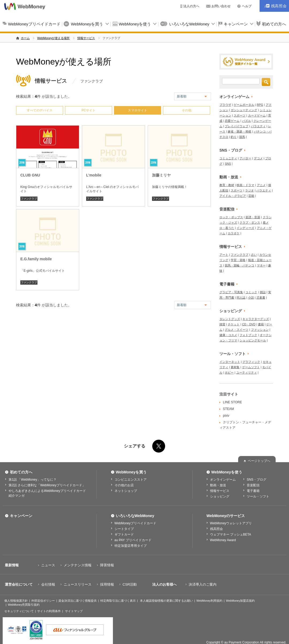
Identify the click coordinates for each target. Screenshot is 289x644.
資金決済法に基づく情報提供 (77, 601)
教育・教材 (227, 185)
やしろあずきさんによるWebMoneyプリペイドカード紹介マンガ (47, 493)
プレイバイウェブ (237, 126)
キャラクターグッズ (256, 319)
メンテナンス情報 (78, 565)
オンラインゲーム (234, 97)
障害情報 (107, 565)
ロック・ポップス (231, 217)
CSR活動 (130, 584)
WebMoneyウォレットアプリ (231, 523)
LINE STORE (232, 402)
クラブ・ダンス (250, 223)
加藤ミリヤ (161, 175)
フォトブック (248, 335)
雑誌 (263, 292)
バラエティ (258, 126)
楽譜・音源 (253, 217)
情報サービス (86, 38)
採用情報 (107, 584)
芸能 (251, 196)
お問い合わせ (221, 6)
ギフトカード (124, 534)
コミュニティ (228, 158)
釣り (234, 137)
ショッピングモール (253, 340)
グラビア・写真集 (231, 292)
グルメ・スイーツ (237, 330)
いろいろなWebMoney (189, 24)
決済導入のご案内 (203, 584)
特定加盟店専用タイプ (131, 546)
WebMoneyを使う (135, 24)
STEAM (228, 409)
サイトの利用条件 (49, 611)
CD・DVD (249, 324)
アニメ (261, 185)
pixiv (226, 416)
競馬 (242, 137)
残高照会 (216, 529)
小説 (251, 297)
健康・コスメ (228, 335)
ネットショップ (126, 491)
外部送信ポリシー (43, 601)
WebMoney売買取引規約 (24, 605)
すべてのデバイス (40, 110)
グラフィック (251, 362)
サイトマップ (74, 611)
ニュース (48, 565)
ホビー (229, 372)
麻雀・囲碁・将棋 (239, 131)
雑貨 (222, 324)
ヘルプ (247, 6)
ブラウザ (225, 105)
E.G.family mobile (36, 259)
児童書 (261, 297)
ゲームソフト (251, 367)
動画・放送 (229, 177)
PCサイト (89, 110)
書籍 (261, 324)
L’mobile (94, 175)
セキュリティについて (19, 611)
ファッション (260, 330)
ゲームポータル (244, 105)
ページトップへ (259, 461)
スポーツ (239, 115)
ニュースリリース (78, 584)
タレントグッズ (230, 319)
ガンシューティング (244, 110)
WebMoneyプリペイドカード (34, 24)
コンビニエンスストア (131, 480)
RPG (260, 105)
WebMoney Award (223, 540)
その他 (187, 110)
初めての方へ (21, 472)
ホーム (25, 38)
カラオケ (234, 233)
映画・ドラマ (245, 185)
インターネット (230, 362)
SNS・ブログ (231, 150)
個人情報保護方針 (16, 601)
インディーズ (245, 228)
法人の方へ (191, 6)
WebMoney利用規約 (209, 601)
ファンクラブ (29, 199)
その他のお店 (124, 485)
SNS (228, 164)
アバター (245, 158)
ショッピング (231, 311)
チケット (234, 324)
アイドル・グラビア (233, 196)
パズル (247, 121)
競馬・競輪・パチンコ (239, 265)
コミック (251, 292)
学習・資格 (238, 260)
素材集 (235, 367)
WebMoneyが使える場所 (53, 38)
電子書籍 (227, 284)
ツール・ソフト (233, 354)
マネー (261, 265)
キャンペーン (236, 24)
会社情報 (48, 584)
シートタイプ (124, 529)
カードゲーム (257, 115)
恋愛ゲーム (232, 121)
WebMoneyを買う (87, 24)
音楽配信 (227, 209)
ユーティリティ (247, 372)
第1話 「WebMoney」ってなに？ (32, 480)
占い (254, 255)
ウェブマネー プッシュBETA (231, 534)
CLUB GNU (30, 175)
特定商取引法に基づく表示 (118, 601)
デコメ (258, 158)
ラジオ (250, 190)
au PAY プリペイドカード (133, 540)
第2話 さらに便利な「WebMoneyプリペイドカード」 (47, 485)
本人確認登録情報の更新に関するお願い (166, 601)
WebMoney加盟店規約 (240, 601)
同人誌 (241, 297)
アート (224, 255)
